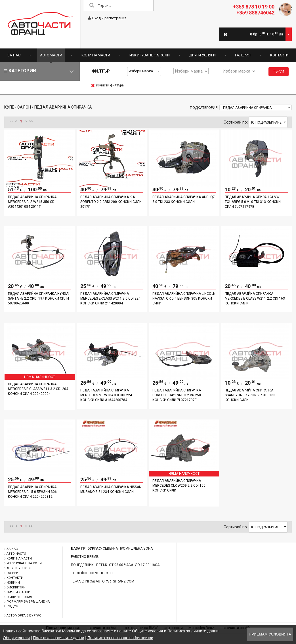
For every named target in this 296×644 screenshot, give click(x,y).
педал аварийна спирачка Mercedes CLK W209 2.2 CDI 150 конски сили (179, 486)
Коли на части (96, 55)
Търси (279, 71)
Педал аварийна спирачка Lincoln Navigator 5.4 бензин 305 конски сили (184, 298)
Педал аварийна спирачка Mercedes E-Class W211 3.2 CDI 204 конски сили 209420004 (38, 389)
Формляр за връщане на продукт (27, 604)
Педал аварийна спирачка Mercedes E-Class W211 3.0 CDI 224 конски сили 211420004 (110, 298)
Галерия (243, 55)
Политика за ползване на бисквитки (120, 638)
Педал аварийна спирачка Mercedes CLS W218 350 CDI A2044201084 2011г (32, 202)
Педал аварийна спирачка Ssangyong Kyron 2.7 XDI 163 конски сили (250, 395)
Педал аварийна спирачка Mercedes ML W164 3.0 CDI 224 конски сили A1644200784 (106, 395)
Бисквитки (16, 587)
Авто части (51, 55)
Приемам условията (270, 634)
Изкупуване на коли (150, 55)
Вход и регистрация (107, 18)
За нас (14, 55)
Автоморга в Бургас (24, 616)
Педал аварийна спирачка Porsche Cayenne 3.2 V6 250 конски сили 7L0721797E (177, 395)
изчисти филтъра (107, 85)
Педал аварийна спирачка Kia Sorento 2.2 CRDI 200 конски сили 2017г (111, 202)
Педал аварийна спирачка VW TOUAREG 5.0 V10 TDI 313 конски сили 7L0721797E (253, 202)
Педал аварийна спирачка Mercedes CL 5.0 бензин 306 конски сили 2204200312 (32, 492)
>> (31, 121)
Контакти (279, 55)
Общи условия (19, 597)
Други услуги (202, 55)
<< (11, 121)
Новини (13, 583)
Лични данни (18, 592)
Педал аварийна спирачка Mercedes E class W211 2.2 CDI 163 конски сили (255, 298)
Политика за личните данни (58, 638)
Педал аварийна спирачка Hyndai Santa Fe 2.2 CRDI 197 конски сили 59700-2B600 (39, 298)
